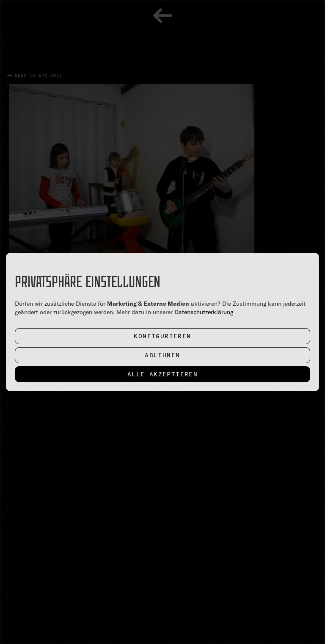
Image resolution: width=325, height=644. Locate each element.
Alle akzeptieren (162, 374)
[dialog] (162, 322)
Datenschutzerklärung (204, 312)
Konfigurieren (162, 336)
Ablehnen (162, 355)
